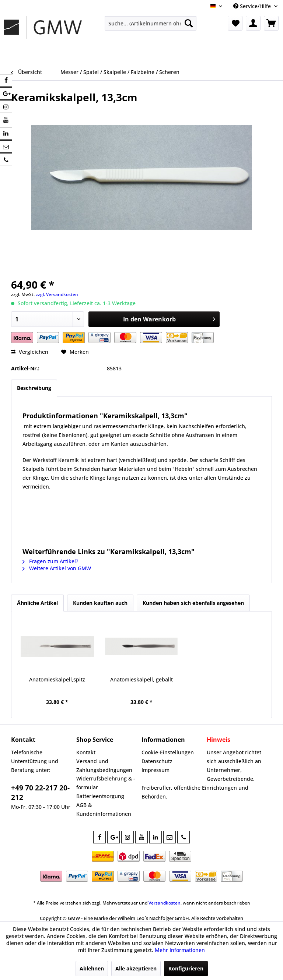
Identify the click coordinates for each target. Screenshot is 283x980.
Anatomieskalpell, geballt (141, 679)
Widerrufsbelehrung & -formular (106, 783)
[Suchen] (189, 23)
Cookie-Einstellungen (168, 752)
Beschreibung (34, 388)
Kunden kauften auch (100, 603)
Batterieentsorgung (100, 796)
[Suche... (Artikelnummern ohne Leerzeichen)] (151, 23)
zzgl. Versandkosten (57, 294)
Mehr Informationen (180, 950)
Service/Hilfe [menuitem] (253, 6)
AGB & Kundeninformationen (104, 809)
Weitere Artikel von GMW (57, 568)
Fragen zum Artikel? (50, 561)
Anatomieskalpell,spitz (57, 679)
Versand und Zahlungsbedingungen (104, 766)
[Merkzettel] (235, 23)
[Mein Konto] (253, 23)
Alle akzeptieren (136, 968)
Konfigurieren (186, 968)
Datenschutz (157, 761)
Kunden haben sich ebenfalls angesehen (193, 603)
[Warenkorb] (271, 23)
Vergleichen (30, 352)
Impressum (156, 770)
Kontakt (86, 752)
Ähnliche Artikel (37, 603)
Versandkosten (165, 903)
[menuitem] (151, 23)
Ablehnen (92, 968)
